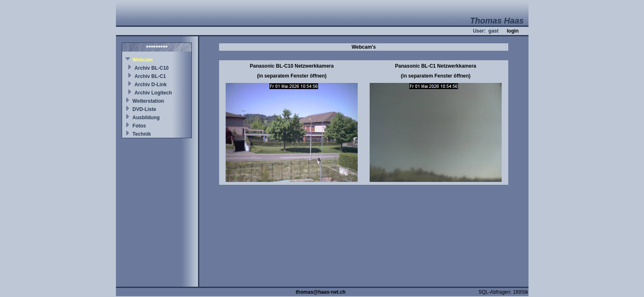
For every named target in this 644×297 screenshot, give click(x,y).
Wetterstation (148, 101)
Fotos (139, 126)
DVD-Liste (144, 109)
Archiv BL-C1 (150, 76)
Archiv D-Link (151, 85)
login (513, 31)
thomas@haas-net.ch (321, 292)
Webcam (143, 60)
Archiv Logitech (153, 93)
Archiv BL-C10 (152, 68)
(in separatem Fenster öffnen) (292, 76)
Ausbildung (146, 118)
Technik (142, 134)
